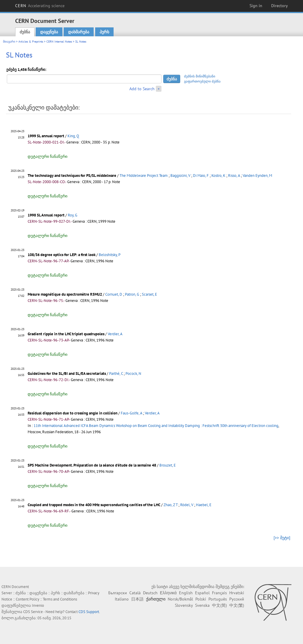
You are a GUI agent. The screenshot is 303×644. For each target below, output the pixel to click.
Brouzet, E (168, 465)
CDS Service (33, 612)
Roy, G (73, 215)
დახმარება (79, 32)
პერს (104, 32)
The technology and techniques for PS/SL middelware (72, 176)
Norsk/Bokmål (180, 599)
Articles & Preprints (31, 42)
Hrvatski (237, 593)
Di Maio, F (201, 176)
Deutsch (150, 593)
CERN (40, 6)
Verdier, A (115, 334)
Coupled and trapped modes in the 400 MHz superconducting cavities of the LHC (94, 505)
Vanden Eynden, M (257, 176)
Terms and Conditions (60, 599)
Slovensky (184, 605)
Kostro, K (218, 176)
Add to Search (142, 89)
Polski (201, 599)
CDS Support (89, 612)
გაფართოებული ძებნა (202, 81)
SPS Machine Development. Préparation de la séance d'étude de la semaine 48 (92, 465)
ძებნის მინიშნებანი (200, 76)
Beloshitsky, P (110, 255)
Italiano (122, 599)
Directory (280, 6)
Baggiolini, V (180, 176)
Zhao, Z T (171, 505)
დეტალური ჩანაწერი (48, 156)
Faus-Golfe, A (131, 413)
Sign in (256, 6)
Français (219, 593)
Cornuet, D (114, 294)
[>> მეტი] (282, 538)
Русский (237, 599)
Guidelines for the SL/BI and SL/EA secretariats (67, 374)
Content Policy (28, 599)
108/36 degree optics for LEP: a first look (62, 255)
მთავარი (9, 42)
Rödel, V (187, 505)
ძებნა (25, 32)
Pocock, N (133, 374)
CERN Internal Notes (59, 42)
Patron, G (132, 294)
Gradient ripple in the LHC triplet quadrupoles (66, 334)
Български (118, 593)
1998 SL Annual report (46, 215)
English (186, 593)
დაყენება (49, 32)
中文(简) (219, 605)
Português (218, 599)
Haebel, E (204, 505)
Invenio (38, 605)
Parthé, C (116, 374)
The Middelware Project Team (144, 176)
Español (202, 593)
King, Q (73, 136)
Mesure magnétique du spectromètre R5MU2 (65, 294)
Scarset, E (149, 294)
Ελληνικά (168, 593)
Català (135, 593)
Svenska (202, 605)
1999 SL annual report (46, 136)
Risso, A (234, 176)
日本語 (137, 599)
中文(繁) (237, 605)
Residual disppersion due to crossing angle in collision (73, 413)
